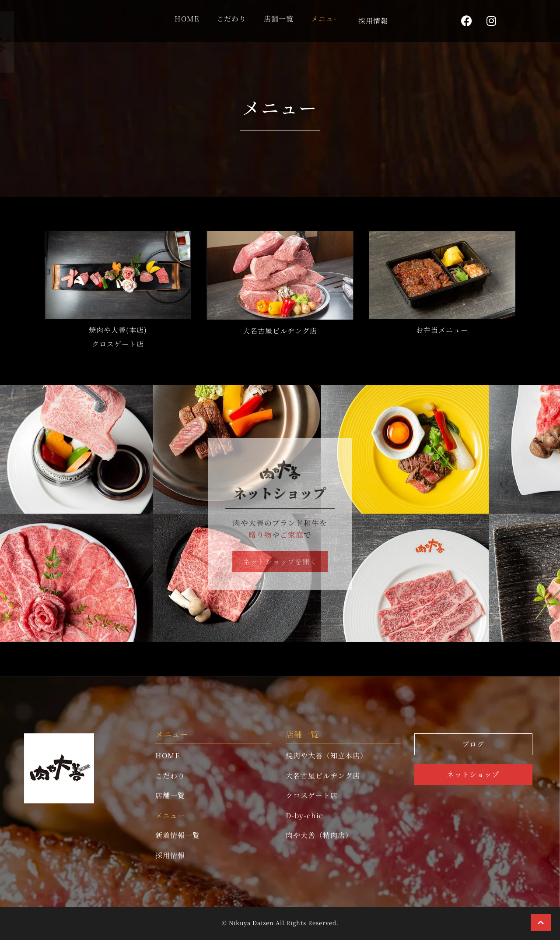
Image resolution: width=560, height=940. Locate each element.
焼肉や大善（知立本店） (327, 755)
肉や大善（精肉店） (319, 835)
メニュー (326, 18)
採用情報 (373, 20)
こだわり (231, 18)
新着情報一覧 (178, 835)
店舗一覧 (279, 18)
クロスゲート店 (312, 795)
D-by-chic (304, 815)
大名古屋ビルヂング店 (323, 776)
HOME (187, 18)
